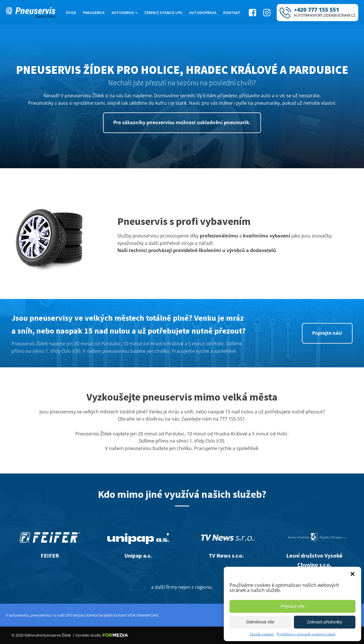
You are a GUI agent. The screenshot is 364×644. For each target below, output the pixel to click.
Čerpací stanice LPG (163, 13)
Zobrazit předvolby (325, 622)
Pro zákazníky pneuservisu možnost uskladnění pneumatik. (182, 122)
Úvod (71, 13)
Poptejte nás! (327, 333)
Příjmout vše (292, 606)
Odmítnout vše (260, 622)
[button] (353, 574)
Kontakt (232, 13)
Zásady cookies (262, 634)
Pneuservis (94, 13)
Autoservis (125, 13)
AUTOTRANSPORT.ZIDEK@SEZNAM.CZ (325, 15)
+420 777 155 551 (316, 10)
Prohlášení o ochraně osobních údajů (306, 634)
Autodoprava (203, 13)
